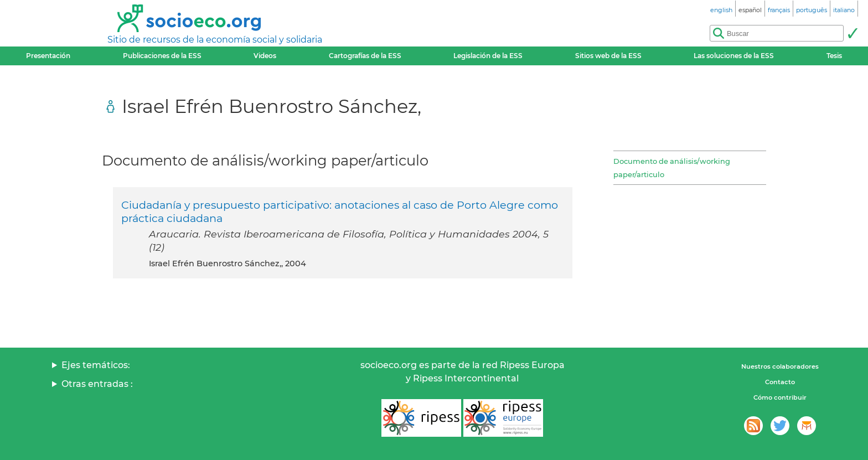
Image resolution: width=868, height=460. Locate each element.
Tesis (834, 56)
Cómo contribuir (780, 397)
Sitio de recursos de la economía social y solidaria (215, 40)
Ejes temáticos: (96, 365)
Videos (265, 56)
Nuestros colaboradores (780, 366)
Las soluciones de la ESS (734, 56)
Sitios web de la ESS (608, 56)
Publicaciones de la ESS (162, 56)
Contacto (780, 382)
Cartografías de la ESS (365, 56)
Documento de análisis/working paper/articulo (672, 168)
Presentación (48, 56)
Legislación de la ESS (488, 56)
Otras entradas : (97, 384)
